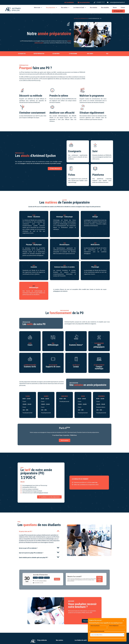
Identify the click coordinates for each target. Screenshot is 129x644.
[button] (40, 531)
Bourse (115, 8)
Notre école (38, 8)
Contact (123, 8)
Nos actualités (105, 8)
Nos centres (65, 8)
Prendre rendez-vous (99, 579)
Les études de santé (81, 640)
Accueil (76, 18)
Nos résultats (94, 8)
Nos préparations (52, 8)
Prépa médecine (42, 640)
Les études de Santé (80, 8)
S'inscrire (57, 579)
